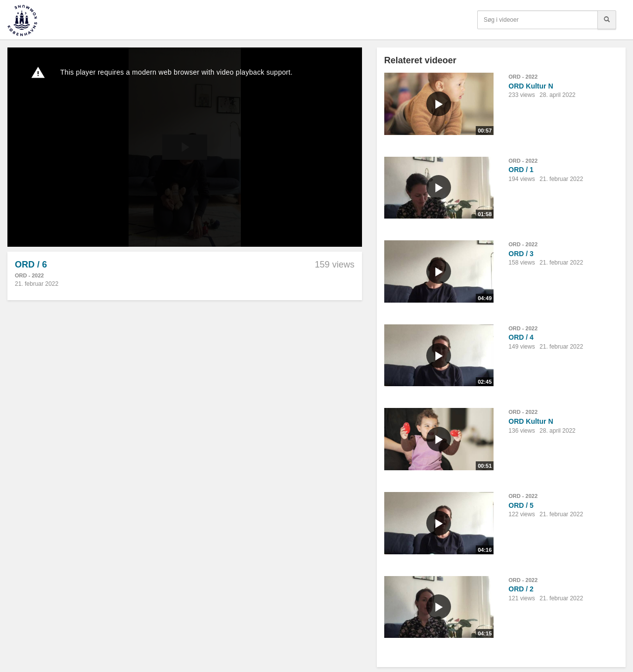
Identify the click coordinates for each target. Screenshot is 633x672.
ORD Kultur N (531, 86)
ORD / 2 (521, 589)
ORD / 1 (521, 170)
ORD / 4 (521, 337)
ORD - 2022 (29, 275)
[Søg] (607, 20)
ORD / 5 (521, 505)
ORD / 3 (521, 254)
